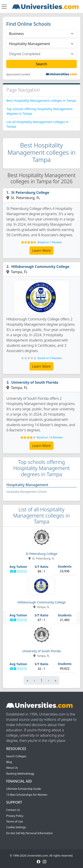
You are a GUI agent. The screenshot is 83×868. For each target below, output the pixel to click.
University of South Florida (35, 382)
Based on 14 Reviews (50, 437)
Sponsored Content (18, 74)
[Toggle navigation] (4, 7)
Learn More (42, 251)
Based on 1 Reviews (50, 242)
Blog (9, 762)
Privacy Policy (15, 816)
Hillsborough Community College (40, 267)
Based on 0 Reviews (50, 358)
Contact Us (13, 810)
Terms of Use (14, 822)
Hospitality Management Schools (27, 492)
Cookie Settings (16, 827)
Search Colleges (16, 756)
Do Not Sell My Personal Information (29, 833)
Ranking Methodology (20, 774)
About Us (12, 768)
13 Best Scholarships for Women (27, 795)
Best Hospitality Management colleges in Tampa (41, 101)
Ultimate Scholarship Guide (24, 789)
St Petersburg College (30, 192)
